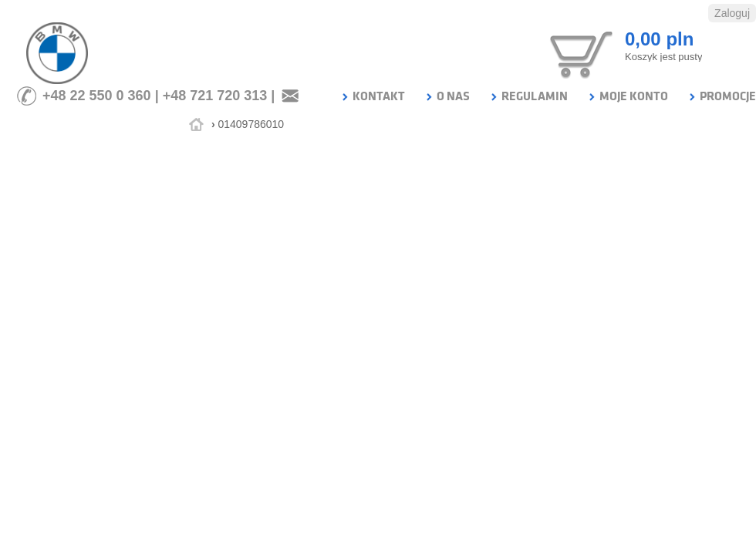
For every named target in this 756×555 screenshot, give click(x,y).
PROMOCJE (722, 96)
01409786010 (251, 124)
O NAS (447, 96)
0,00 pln (659, 39)
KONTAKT (373, 96)
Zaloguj (732, 13)
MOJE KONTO (628, 96)
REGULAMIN (528, 96)
